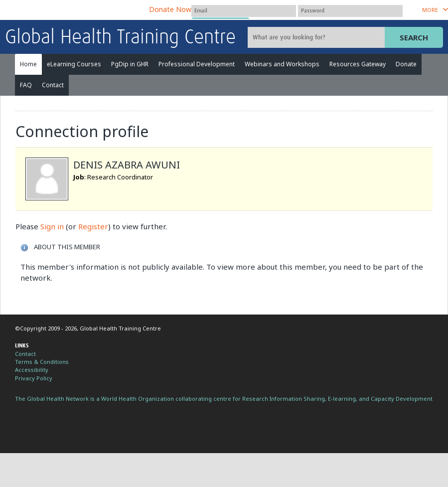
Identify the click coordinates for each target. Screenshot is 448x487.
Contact (53, 85)
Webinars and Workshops (282, 64)
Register (93, 226)
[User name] (244, 11)
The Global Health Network (79, 10)
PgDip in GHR (130, 64)
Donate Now (170, 9)
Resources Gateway (358, 64)
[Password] (350, 11)
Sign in (52, 226)
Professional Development (197, 64)
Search (414, 37)
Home (28, 64)
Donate (406, 64)
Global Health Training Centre (120, 38)
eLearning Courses (74, 64)
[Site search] (317, 37)
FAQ (26, 85)
